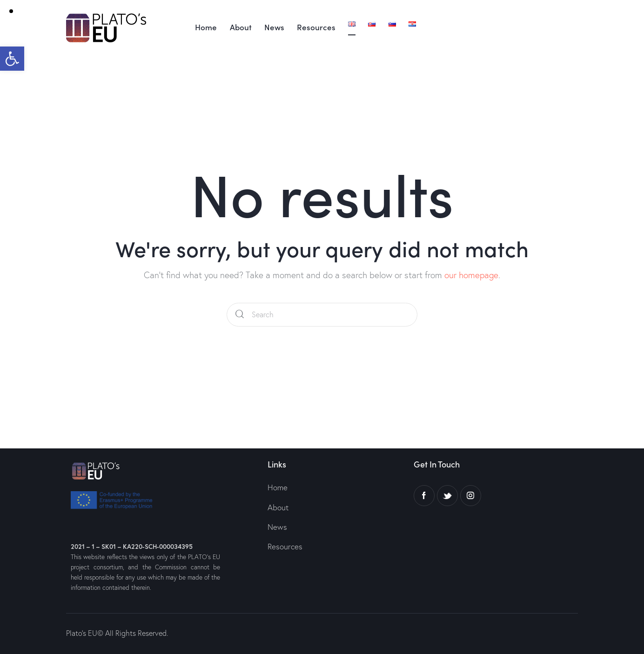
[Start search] (240, 315)
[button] (12, 59)
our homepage (471, 275)
